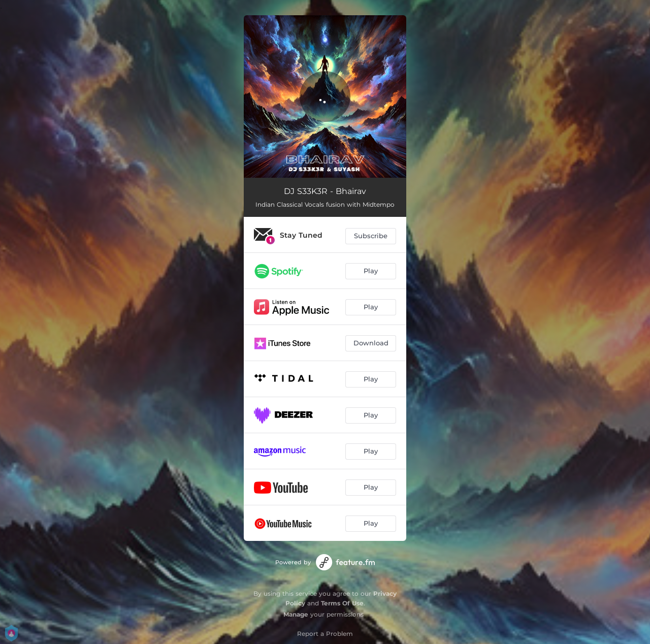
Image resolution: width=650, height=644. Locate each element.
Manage (296, 614)
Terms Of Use (342, 603)
